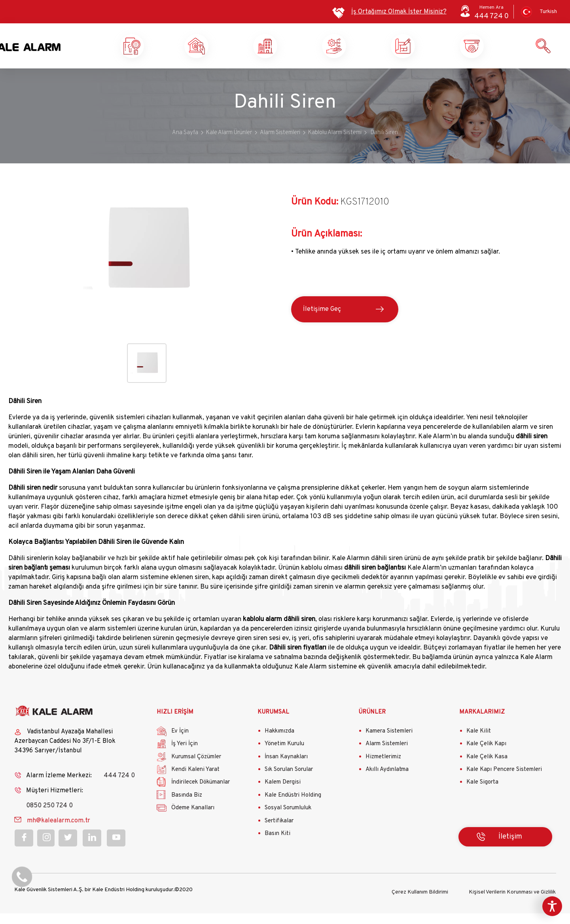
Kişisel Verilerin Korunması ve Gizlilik (512, 903)
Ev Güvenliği (226, 52)
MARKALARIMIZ (482, 724)
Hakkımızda (279, 744)
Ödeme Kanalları (193, 821)
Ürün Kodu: (315, 215)
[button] (147, 327)
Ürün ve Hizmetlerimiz (501, 52)
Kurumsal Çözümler (364, 52)
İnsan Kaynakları (286, 770)
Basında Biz (187, 808)
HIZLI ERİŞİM (175, 724)
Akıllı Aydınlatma (387, 782)
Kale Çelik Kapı (486, 756)
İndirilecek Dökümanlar (201, 795)
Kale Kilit (479, 744)
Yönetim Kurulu (284, 756)
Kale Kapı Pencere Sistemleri (504, 782)
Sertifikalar (279, 834)
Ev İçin (180, 744)
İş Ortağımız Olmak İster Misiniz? (399, 12)
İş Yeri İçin (185, 756)
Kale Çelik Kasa (487, 770)
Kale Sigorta (482, 795)
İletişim (510, 849)
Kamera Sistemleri (389, 744)
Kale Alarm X (157, 52)
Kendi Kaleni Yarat (432, 52)
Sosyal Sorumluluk (288, 821)
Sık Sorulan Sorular (289, 782)
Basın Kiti (277, 846)
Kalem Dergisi (283, 795)
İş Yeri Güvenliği (294, 52)
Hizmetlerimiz (383, 770)
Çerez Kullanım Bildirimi (420, 903)
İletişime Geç (322, 322)
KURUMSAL (273, 724)
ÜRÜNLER (372, 724)
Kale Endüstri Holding (293, 808)
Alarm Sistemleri (387, 756)
